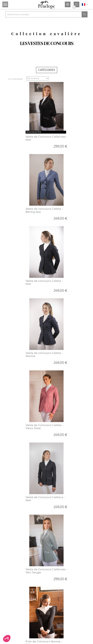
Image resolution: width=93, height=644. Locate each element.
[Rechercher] (44, 14)
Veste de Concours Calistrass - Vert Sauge (46, 571)
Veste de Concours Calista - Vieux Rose (44, 427)
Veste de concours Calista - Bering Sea (44, 210)
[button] (7, 639)
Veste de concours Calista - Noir (44, 282)
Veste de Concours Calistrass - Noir (46, 138)
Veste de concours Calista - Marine (44, 355)
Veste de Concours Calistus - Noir (45, 499)
